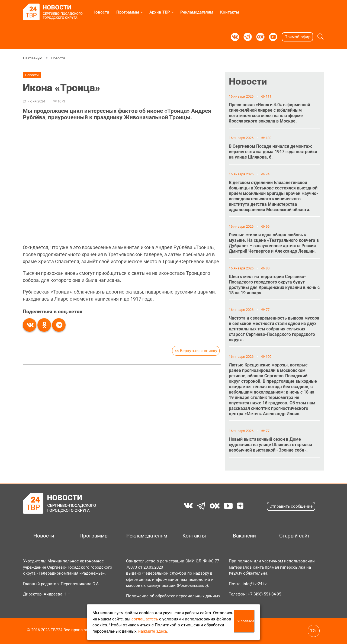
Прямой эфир (297, 37)
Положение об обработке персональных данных (173, 596)
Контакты (230, 12)
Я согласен (246, 621)
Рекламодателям (197, 12)
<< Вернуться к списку (196, 351)
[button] (321, 37)
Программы (128, 12)
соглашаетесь (145, 619)
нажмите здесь (153, 631)
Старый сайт (295, 536)
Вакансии (244, 536)
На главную (33, 58)
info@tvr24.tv (255, 584)
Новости (101, 12)
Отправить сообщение (291, 506)
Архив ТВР (160, 12)
